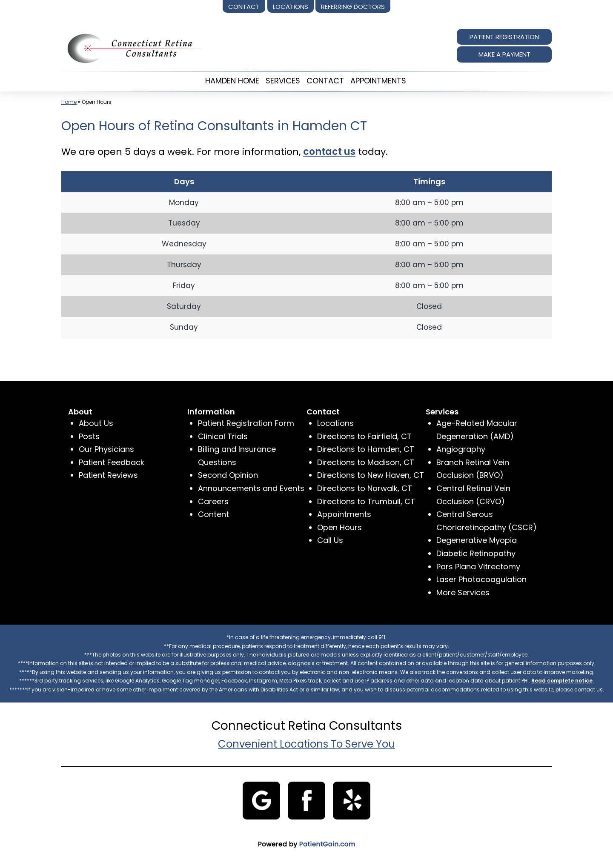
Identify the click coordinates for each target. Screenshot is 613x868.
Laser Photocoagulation (481, 579)
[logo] (132, 48)
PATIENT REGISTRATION (504, 37)
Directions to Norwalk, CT (365, 488)
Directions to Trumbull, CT (366, 501)
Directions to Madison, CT (366, 462)
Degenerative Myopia (477, 540)
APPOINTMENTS (378, 81)
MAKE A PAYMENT (504, 54)
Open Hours (339, 527)
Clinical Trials (223, 436)
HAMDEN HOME (232, 81)
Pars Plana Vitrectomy (478, 567)
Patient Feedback (112, 462)
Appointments (344, 514)
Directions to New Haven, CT (371, 475)
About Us (96, 423)
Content (213, 514)
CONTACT (325, 81)
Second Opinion (228, 475)
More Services (463, 592)
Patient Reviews (108, 475)
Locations (335, 423)
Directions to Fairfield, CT (364, 436)
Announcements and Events (251, 488)
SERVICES (283, 81)
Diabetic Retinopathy (476, 553)
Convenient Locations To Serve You (306, 744)
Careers (213, 501)
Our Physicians (106, 449)
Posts (89, 436)
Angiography (461, 449)
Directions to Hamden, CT (366, 449)
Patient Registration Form (246, 423)
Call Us (330, 540)
